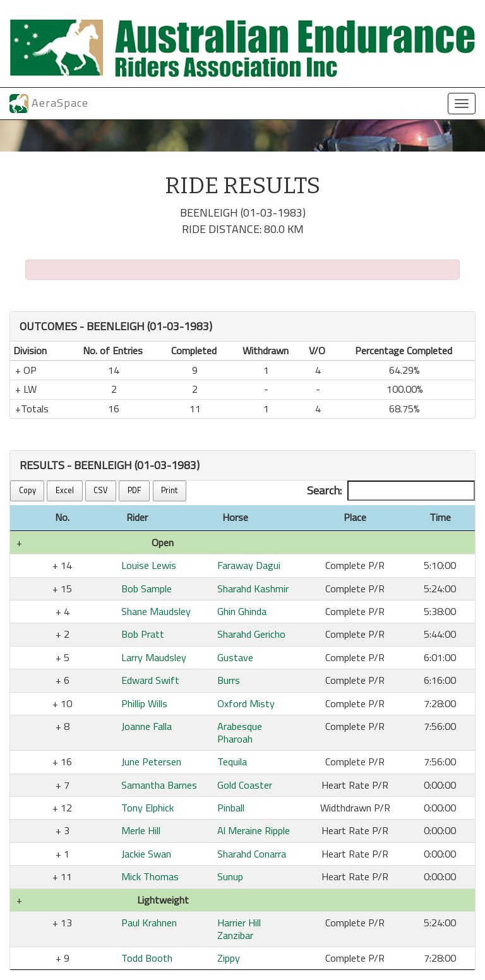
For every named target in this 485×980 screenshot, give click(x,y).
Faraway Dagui (249, 565)
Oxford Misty (246, 703)
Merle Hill (141, 830)
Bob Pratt (143, 634)
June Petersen (151, 762)
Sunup (230, 876)
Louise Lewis (149, 565)
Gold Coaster (245, 785)
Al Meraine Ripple (254, 830)
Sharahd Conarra (252, 854)
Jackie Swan (146, 854)
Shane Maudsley (156, 611)
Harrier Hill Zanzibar (239, 929)
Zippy (229, 958)
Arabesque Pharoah (240, 732)
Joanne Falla (147, 726)
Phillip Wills (144, 703)
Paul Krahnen (149, 923)
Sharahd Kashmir (253, 589)
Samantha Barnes (159, 785)
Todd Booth (147, 958)
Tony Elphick (147, 808)
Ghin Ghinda (242, 611)
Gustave (235, 657)
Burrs (229, 680)
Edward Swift (150, 680)
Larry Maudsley (154, 657)
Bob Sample (147, 589)
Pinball (231, 808)
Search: (391, 491)
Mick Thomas (150, 876)
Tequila (232, 762)
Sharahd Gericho (251, 634)
